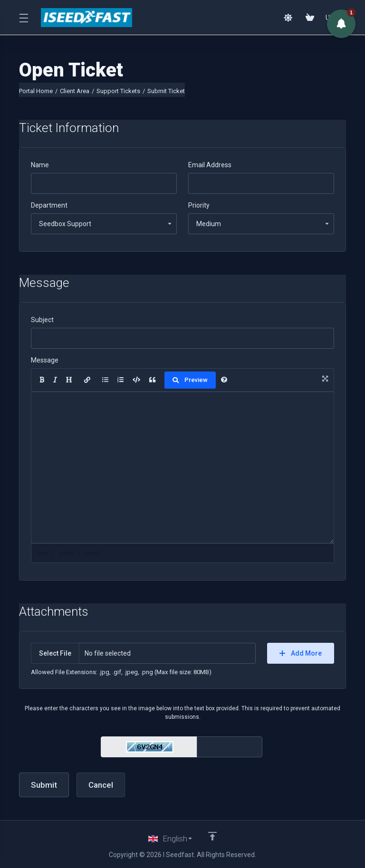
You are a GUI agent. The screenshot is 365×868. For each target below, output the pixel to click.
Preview (190, 380)
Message (45, 360)
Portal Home (36, 91)
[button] (341, 24)
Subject (42, 320)
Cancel (101, 785)
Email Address (210, 165)
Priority (199, 205)
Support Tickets (118, 91)
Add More (301, 653)
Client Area (75, 91)
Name (40, 165)
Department (49, 205)
